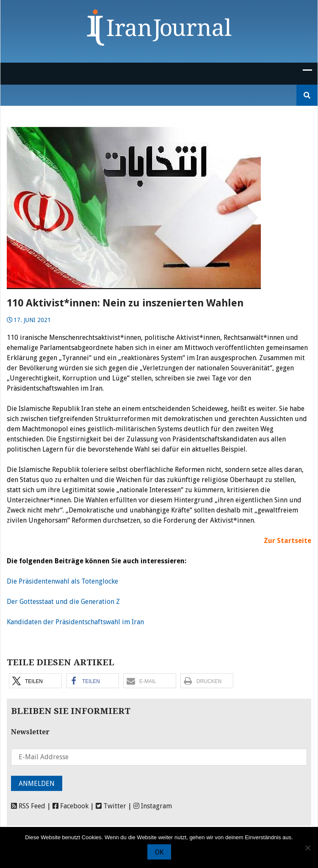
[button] (35, 681)
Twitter (111, 806)
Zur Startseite (288, 541)
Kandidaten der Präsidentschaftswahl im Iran (75, 622)
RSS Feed (28, 806)
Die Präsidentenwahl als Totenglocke (62, 581)
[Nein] (307, 848)
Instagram (153, 806)
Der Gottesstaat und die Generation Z (63, 602)
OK (159, 852)
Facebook (71, 806)
